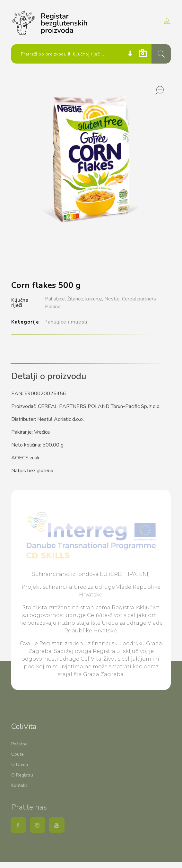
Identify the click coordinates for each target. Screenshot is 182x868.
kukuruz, (94, 299)
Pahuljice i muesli (66, 322)
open (160, 90)
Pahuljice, (55, 299)
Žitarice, (76, 299)
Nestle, (113, 299)
